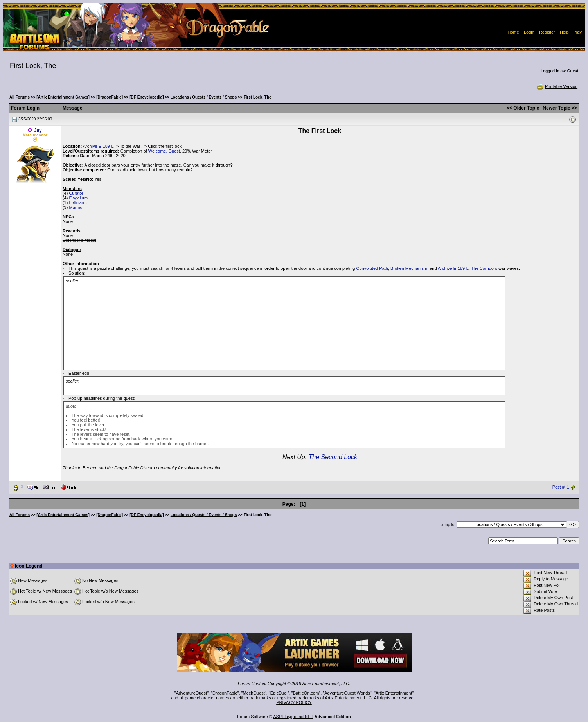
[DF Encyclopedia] (147, 97)
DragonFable (225, 693)
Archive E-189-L (98, 146)
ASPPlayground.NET (293, 717)
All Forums (20, 97)
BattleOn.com (306, 693)
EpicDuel (279, 693)
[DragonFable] (110, 97)
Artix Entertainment (394, 693)
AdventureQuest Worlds (347, 693)
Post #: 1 (561, 487)
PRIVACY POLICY (294, 702)
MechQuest (254, 693)
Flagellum (78, 198)
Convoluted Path (372, 268)
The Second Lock (333, 457)
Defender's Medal (79, 240)
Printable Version (557, 86)
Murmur (76, 207)
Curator (76, 193)
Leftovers (78, 203)
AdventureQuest (192, 693)
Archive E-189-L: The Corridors (468, 268)
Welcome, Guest (164, 151)
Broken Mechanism (409, 268)
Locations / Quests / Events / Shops (204, 97)
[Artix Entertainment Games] (63, 97)
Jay (38, 130)
